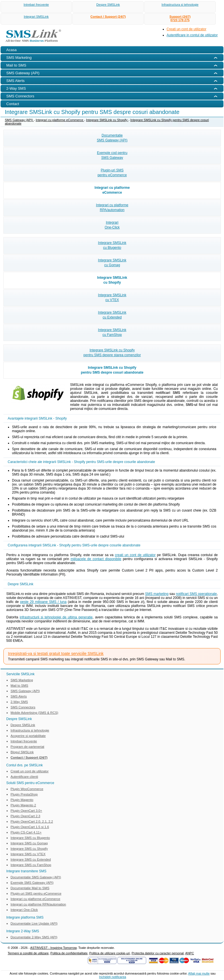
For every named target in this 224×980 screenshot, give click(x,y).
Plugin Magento (22, 800)
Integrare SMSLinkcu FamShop (112, 332)
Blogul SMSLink (22, 752)
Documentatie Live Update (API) (34, 923)
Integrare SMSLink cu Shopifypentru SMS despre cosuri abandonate (112, 370)
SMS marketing (157, 594)
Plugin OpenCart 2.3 (25, 816)
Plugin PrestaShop (24, 794)
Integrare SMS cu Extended (31, 859)
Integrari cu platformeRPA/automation (112, 208)
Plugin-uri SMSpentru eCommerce (112, 173)
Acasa (11, 50)
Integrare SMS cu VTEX (28, 854)
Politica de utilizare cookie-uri (109, 953)
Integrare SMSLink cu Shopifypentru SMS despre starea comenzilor (112, 353)
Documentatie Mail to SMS (30, 888)
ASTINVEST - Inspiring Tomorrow (53, 948)
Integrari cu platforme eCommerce (60, 120)
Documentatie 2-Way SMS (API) (34, 937)
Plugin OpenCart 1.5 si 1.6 (30, 827)
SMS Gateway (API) (19, 120)
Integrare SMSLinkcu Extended (112, 315)
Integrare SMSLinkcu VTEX (112, 297)
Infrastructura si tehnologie (180, 5)
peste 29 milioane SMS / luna (43, 602)
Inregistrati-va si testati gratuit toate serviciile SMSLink (56, 654)
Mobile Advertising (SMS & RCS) (34, 713)
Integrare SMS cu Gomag (29, 843)
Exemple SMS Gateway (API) (32, 883)
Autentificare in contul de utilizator (192, 35)
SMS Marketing (22, 680)
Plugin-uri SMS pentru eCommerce (36, 893)
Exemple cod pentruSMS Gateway (112, 155)
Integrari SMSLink (36, 17)
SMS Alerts (19, 696)
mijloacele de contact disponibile (96, 559)
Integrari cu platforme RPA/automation (38, 904)
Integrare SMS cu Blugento (30, 838)
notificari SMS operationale (196, 594)
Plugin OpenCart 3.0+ (26, 811)
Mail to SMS (19, 686)
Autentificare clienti (24, 777)
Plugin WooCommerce (27, 789)
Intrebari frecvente (36, 5)
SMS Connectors (23, 707)
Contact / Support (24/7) (108, 17)
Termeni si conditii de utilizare (28, 953)
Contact (13, 104)
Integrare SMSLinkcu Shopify (112, 280)
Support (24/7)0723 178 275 (180, 18)
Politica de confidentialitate (69, 953)
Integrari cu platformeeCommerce (112, 190)
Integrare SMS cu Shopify (29, 849)
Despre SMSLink (108, 5)
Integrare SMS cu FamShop (31, 865)
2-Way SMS (19, 702)
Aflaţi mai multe (199, 973)
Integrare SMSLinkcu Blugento (112, 245)
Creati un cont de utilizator (187, 29)
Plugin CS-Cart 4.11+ (26, 832)
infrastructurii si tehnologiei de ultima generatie (56, 617)
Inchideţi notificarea (113, 977)
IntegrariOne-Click (112, 225)
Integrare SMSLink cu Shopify (107, 120)
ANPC (190, 953)
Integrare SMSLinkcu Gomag (112, 263)
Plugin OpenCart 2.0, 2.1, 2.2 (32, 821)
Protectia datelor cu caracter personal (158, 953)
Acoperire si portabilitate (28, 736)
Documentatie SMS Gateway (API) (36, 877)
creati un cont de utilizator (135, 555)
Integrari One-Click (24, 910)
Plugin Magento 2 (23, 805)
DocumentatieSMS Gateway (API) (112, 138)
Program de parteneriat (27, 747)
